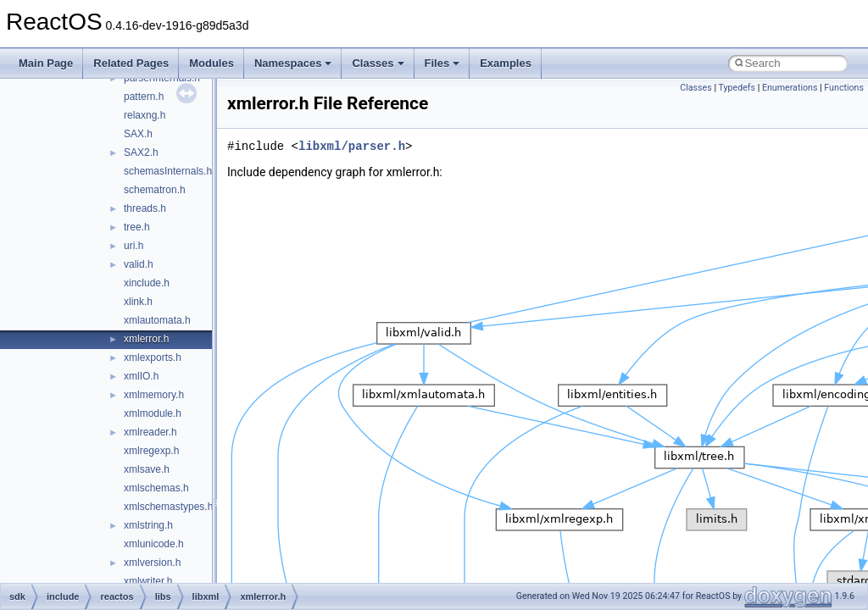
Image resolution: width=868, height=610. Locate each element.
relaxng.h (145, 115)
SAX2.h (141, 152)
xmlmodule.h (153, 413)
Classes (378, 63)
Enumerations (790, 88)
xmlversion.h (152, 563)
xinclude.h (147, 283)
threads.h (145, 208)
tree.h (137, 227)
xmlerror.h (146, 339)
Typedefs (737, 88)
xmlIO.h (141, 376)
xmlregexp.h (151, 451)
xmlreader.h (150, 432)
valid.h (139, 264)
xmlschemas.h (156, 488)
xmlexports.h (153, 358)
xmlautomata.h (157, 320)
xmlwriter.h (148, 581)
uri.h (134, 246)
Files (442, 63)
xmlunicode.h (154, 544)
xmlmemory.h (154, 395)
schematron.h (155, 190)
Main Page (46, 63)
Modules (211, 63)
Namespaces (293, 63)
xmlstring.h (148, 525)
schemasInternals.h (168, 171)
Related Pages (131, 63)
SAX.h (138, 134)
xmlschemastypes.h (168, 507)
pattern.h (144, 97)
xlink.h (138, 302)
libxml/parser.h (352, 146)
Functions (844, 88)
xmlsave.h (147, 469)
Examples (506, 63)
